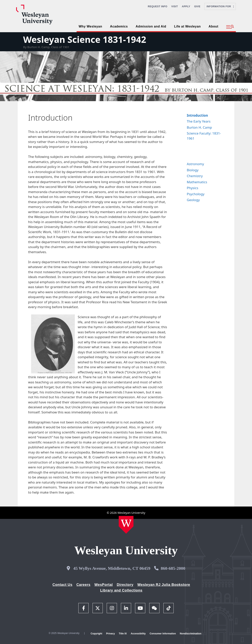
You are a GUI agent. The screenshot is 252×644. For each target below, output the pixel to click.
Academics (119, 26)
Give (197, 6)
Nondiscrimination (190, 634)
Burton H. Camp (199, 127)
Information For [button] (220, 6)
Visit (175, 6)
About (214, 26)
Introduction (197, 115)
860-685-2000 (173, 568)
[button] (230, 27)
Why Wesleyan (90, 26)
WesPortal (103, 585)
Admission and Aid (151, 26)
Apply (186, 6)
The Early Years (199, 121)
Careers (83, 585)
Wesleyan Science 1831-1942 (85, 39)
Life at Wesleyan (187, 26)
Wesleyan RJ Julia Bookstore (164, 585)
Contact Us (63, 585)
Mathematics (197, 182)
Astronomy (195, 164)
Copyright (96, 634)
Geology (193, 200)
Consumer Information (163, 634)
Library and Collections (121, 590)
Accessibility (138, 634)
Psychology (196, 194)
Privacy (110, 634)
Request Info (158, 6)
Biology (193, 170)
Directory (125, 585)
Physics (193, 188)
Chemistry (195, 176)
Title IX (123, 634)
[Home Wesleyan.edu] (126, 525)
